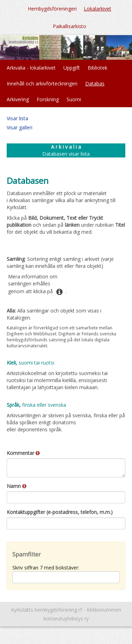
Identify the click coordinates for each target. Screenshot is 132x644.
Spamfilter (27, 554)
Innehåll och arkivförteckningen (42, 83)
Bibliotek (98, 68)
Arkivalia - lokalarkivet (31, 68)
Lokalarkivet (98, 9)
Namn (17, 486)
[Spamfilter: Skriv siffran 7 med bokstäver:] (66, 577)
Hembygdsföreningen (52, 9)
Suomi (74, 99)
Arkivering (18, 99)
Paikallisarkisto (70, 26)
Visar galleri (20, 127)
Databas (95, 83)
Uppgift (72, 68)
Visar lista (17, 118)
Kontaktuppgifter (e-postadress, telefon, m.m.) (60, 512)
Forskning (48, 99)
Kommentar (23, 453)
